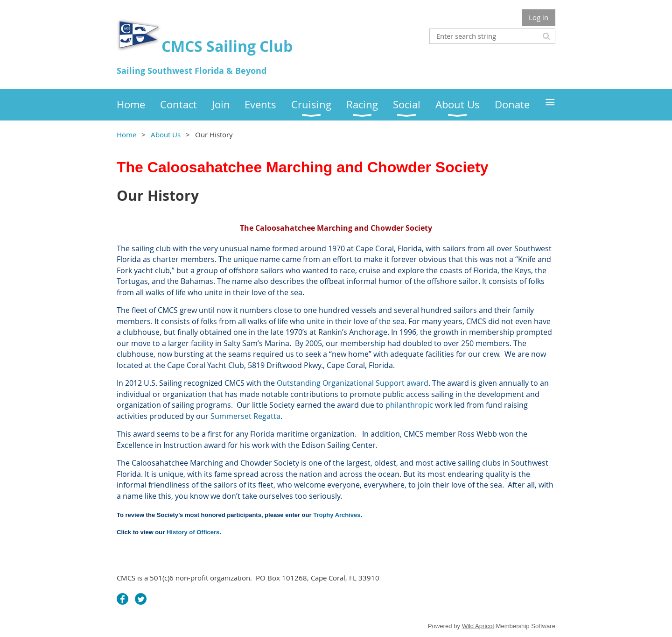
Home (126, 134)
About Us (166, 134)
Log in (539, 17)
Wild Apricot (478, 626)
